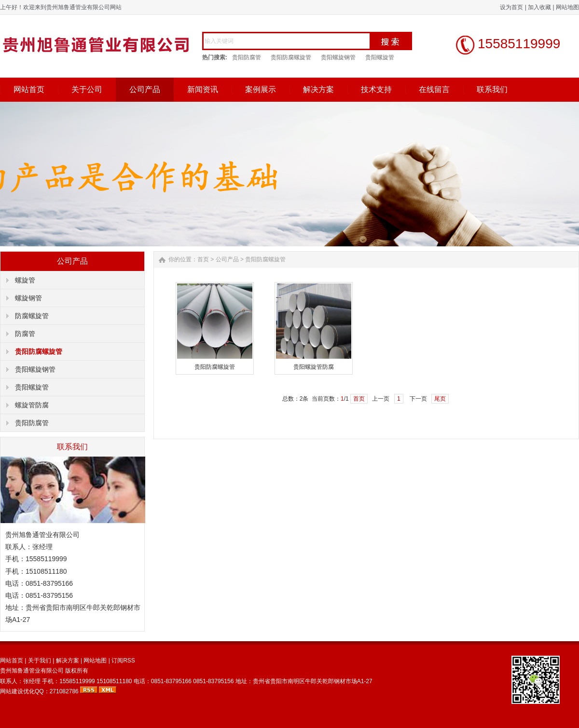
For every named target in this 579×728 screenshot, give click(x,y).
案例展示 (261, 89)
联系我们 (492, 89)
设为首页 (511, 7)
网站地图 (567, 7)
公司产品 (145, 89)
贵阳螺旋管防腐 (314, 367)
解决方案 (318, 89)
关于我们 (40, 661)
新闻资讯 (203, 89)
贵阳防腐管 (247, 57)
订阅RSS (123, 661)
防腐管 (25, 334)
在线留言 (434, 89)
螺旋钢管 (28, 298)
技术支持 (376, 89)
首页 (203, 259)
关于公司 (87, 89)
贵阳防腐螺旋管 (291, 57)
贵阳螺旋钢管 (338, 57)
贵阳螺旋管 (380, 57)
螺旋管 (25, 280)
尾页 (440, 399)
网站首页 (29, 89)
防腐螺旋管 (32, 316)
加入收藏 (539, 7)
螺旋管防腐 (32, 405)
